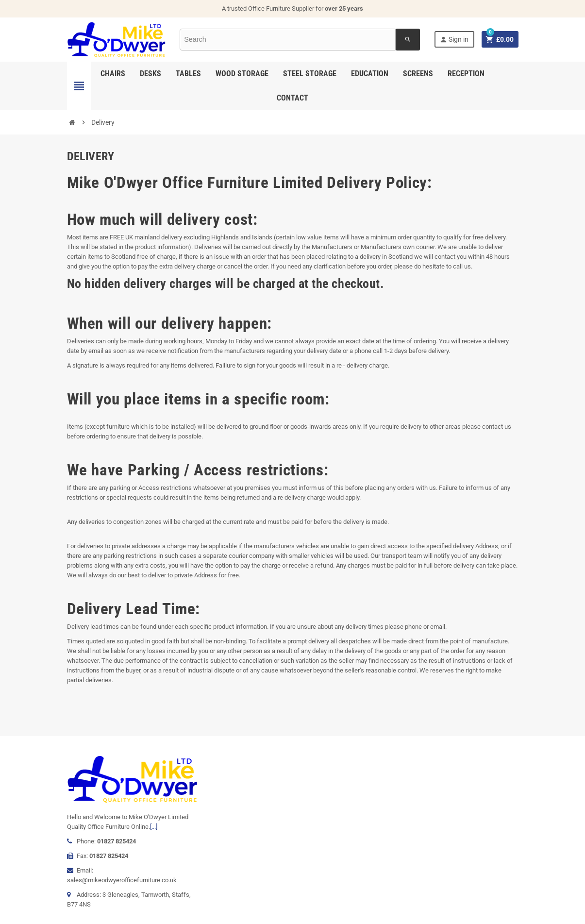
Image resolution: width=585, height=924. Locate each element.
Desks (150, 74)
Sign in (454, 40)
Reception (466, 74)
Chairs (113, 74)
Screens (418, 74)
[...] (154, 827)
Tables (188, 74)
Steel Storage (310, 74)
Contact (292, 98)
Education (370, 74)
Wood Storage (242, 74)
